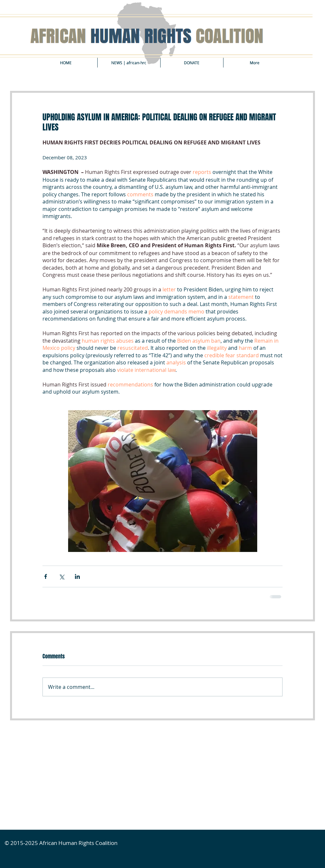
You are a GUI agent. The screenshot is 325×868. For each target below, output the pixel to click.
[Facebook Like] (59, 736)
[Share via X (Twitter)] (61, 576)
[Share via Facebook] (46, 576)
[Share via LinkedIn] (77, 576)
